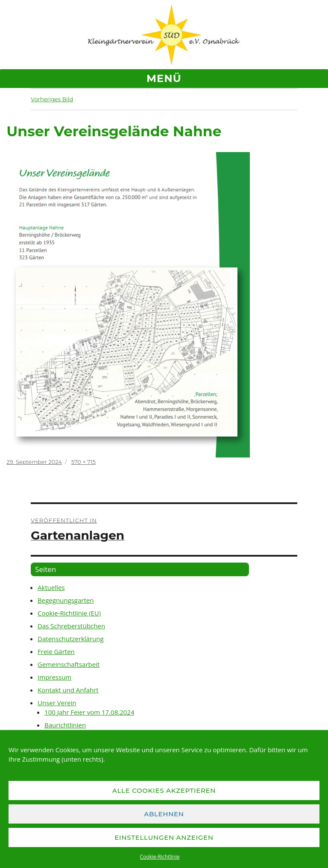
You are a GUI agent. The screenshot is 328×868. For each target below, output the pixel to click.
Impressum (54, 677)
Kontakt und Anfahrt (68, 690)
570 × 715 (83, 462)
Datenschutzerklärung (71, 639)
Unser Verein (57, 703)
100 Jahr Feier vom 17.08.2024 (89, 712)
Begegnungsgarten (66, 600)
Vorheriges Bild (52, 99)
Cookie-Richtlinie (160, 857)
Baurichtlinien (65, 725)
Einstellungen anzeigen (164, 837)
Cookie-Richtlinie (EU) (69, 613)
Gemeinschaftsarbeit (69, 664)
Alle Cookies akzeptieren (164, 790)
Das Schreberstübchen (71, 626)
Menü (164, 78)
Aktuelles (51, 587)
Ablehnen (164, 814)
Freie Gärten (56, 651)
